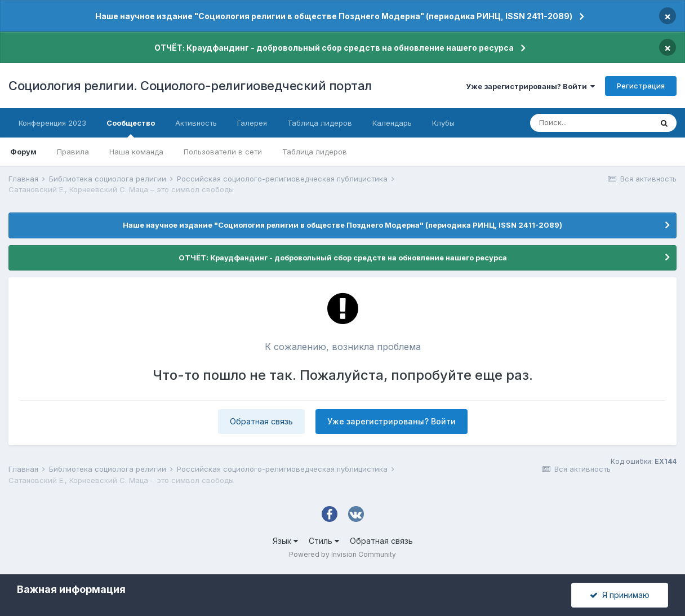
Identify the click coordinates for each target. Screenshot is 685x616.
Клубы (443, 123)
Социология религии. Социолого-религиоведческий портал (190, 86)
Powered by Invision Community (342, 554)
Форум (23, 152)
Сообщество (131, 128)
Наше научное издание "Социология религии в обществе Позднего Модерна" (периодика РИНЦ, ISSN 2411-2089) (334, 16)
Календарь (392, 123)
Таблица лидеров (315, 152)
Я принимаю (620, 595)
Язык (285, 541)
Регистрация (641, 86)
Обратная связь (261, 421)
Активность (196, 123)
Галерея (252, 123)
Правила (73, 152)
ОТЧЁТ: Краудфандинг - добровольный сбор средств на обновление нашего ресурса (334, 48)
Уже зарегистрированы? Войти (530, 86)
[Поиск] (591, 123)
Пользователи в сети (223, 152)
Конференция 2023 (52, 123)
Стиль (324, 541)
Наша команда (136, 152)
